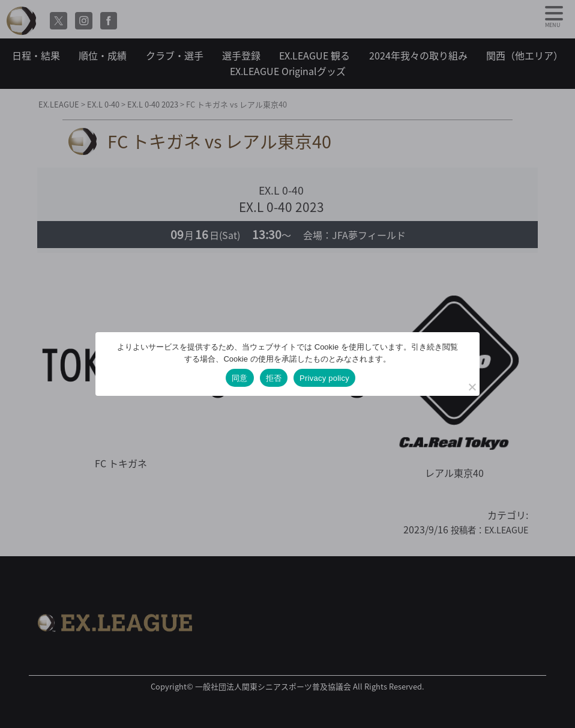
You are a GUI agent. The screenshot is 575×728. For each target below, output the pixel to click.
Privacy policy (324, 378)
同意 (240, 378)
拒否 (274, 378)
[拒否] (472, 387)
